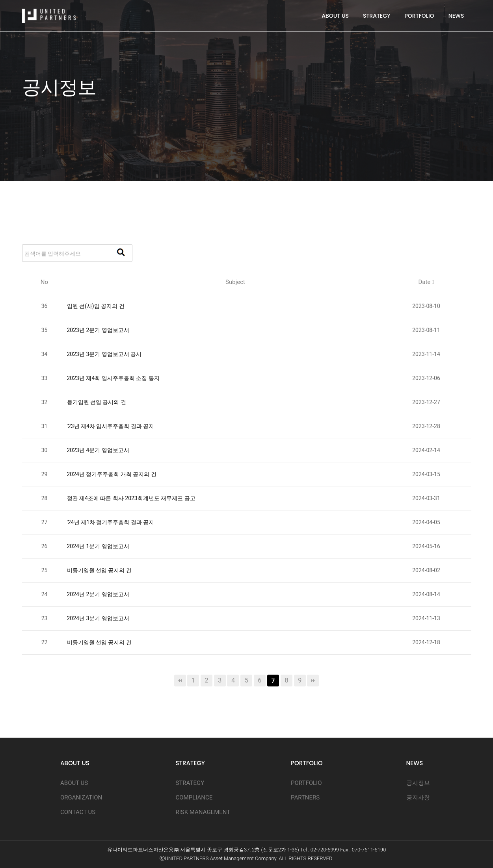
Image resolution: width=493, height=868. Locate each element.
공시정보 (418, 783)
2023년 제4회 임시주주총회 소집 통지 (113, 378)
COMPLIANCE (194, 798)
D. (331, 858)
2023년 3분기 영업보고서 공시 (104, 354)
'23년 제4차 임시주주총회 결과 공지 (111, 426)
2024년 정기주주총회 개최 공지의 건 (112, 474)
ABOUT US (335, 16)
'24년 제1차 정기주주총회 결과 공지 (111, 522)
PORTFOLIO (420, 16)
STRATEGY (377, 16)
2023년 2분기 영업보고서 (98, 330)
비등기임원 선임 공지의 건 (99, 570)
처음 (180, 681)
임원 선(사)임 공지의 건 (96, 306)
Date (426, 282)
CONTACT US (78, 812)
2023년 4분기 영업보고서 (98, 450)
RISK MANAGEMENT (203, 812)
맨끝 (313, 681)
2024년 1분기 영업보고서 (98, 546)
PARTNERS (305, 798)
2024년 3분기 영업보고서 (98, 618)
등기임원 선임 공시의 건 (97, 402)
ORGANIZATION (81, 798)
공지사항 (418, 798)
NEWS (456, 16)
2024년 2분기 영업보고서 (98, 594)
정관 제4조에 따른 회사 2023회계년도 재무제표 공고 (131, 498)
